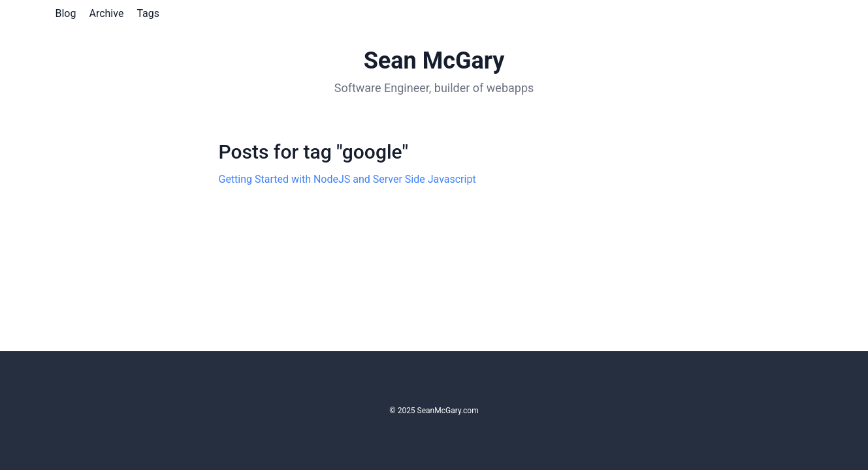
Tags (148, 13)
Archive (106, 13)
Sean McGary (434, 61)
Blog (66, 13)
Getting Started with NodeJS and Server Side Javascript (347, 179)
